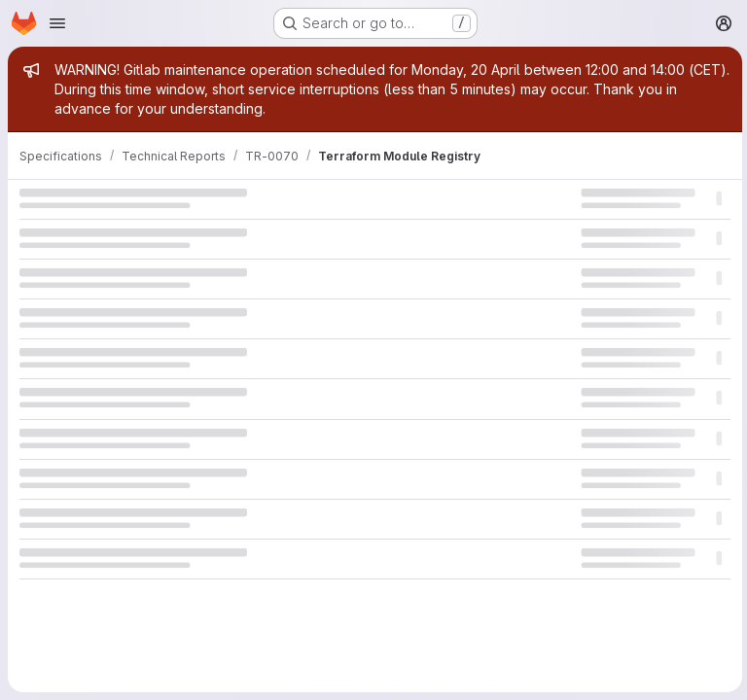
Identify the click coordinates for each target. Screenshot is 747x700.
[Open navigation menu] (57, 23)
